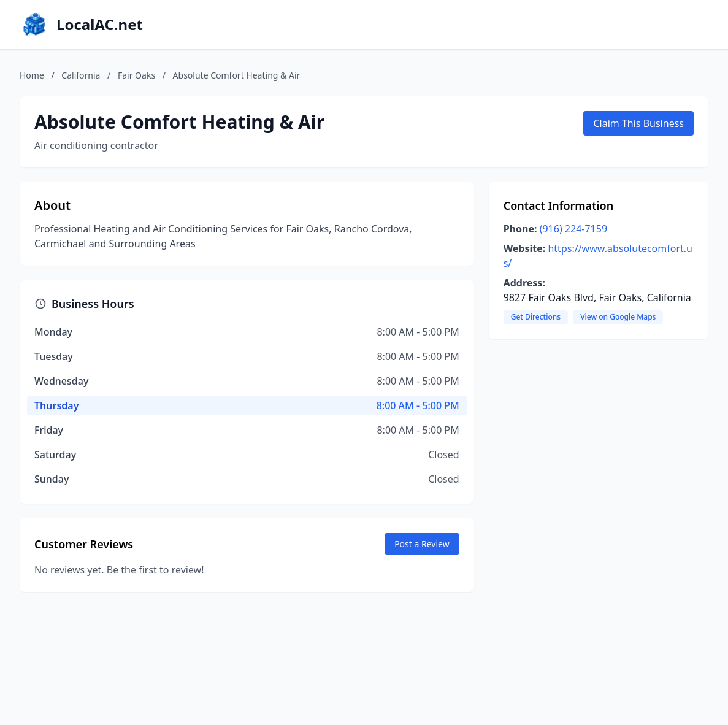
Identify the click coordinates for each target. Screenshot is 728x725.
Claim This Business (638, 123)
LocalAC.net (100, 25)
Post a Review (422, 544)
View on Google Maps (618, 317)
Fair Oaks (136, 75)
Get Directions (536, 317)
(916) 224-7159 (573, 229)
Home (32, 75)
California (81, 75)
